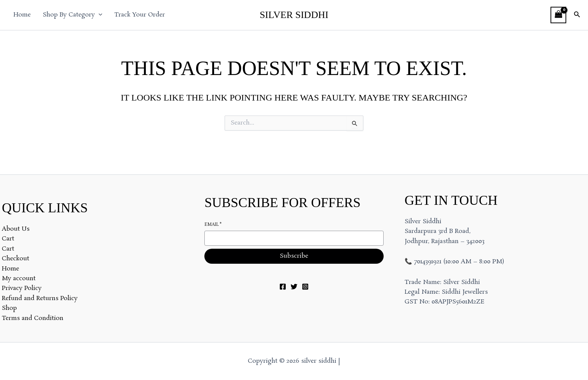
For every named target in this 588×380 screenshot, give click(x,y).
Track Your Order (140, 15)
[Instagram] (305, 287)
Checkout (16, 259)
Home (22, 15)
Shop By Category (73, 15)
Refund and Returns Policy (40, 298)
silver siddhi (294, 15)
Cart (8, 239)
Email (213, 225)
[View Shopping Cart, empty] (558, 15)
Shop (9, 308)
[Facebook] (283, 287)
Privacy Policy (22, 288)
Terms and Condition (33, 318)
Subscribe (294, 256)
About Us (16, 229)
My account (19, 279)
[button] (99, 15)
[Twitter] (294, 287)
